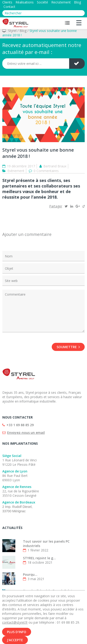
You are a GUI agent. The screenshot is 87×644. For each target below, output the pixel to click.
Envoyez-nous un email (26, 433)
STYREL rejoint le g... (39, 558)
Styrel (12, 31)
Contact (9, 7)
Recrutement (61, 2)
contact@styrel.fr (15, 625)
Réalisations (25, 2)
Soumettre (68, 347)
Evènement (16, 171)
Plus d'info (17, 634)
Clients (7, 2)
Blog (77, 2)
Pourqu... (30, 574)
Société (42, 2)
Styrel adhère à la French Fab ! (47, 591)
